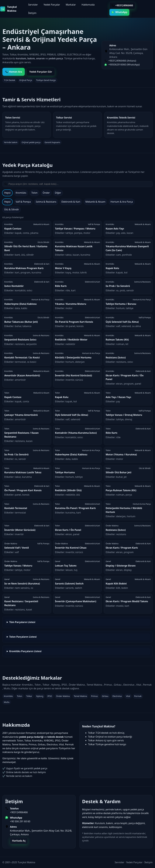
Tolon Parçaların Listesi (23, 637)
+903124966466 (19, 812)
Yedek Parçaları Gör (41, 72)
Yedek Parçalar (52, 5)
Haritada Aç (19, 841)
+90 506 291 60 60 (20, 821)
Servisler (33, 5)
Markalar (71, 5)
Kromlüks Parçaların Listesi (25, 651)
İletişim (32, 13)
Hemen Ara (14, 72)
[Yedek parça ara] (79, 184)
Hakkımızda (88, 5)
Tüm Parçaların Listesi (22, 622)
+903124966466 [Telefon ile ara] (122, 5)
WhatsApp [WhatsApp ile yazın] (119, 12)
